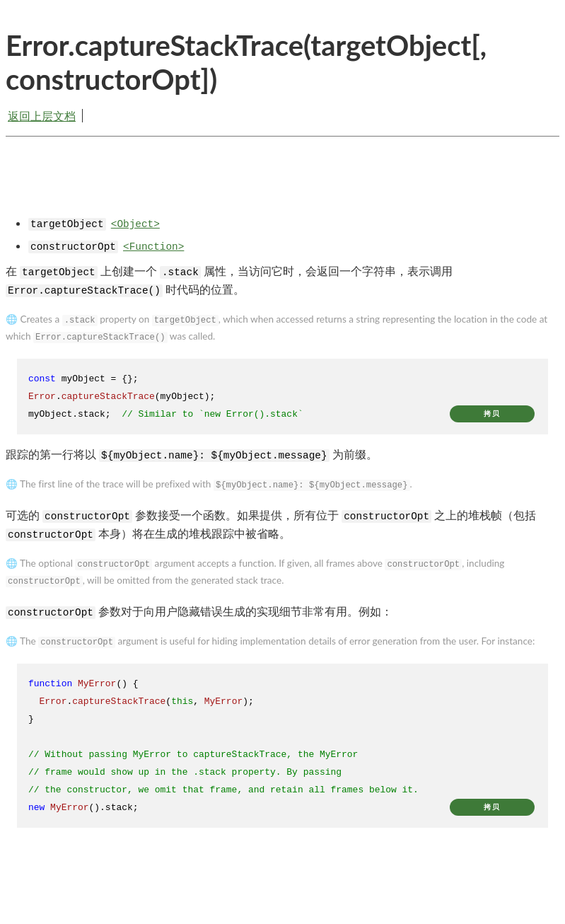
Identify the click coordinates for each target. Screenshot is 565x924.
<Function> (153, 247)
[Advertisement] (282, 187)
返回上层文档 (42, 116)
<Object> (135, 224)
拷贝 (492, 414)
